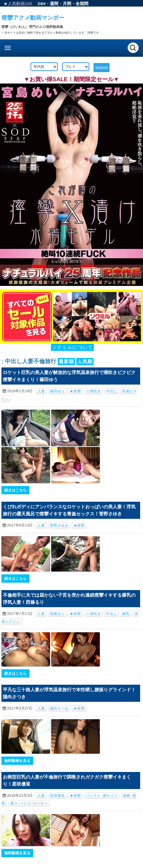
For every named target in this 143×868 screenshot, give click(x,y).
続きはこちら (15, 490)
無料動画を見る (17, 761)
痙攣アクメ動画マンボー (33, 18)
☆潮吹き (94, 391)
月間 (67, 4)
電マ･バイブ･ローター (29, 803)
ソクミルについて (72, 347)
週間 (54, 4)
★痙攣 (75, 391)
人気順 (85, 362)
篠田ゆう (57, 391)
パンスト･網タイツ (102, 796)
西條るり (57, 614)
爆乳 (126, 614)
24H (41, 4)
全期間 (82, 4)
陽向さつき (59, 708)
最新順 (66, 362)
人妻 (41, 391)
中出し (112, 391)
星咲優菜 (57, 796)
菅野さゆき (59, 525)
